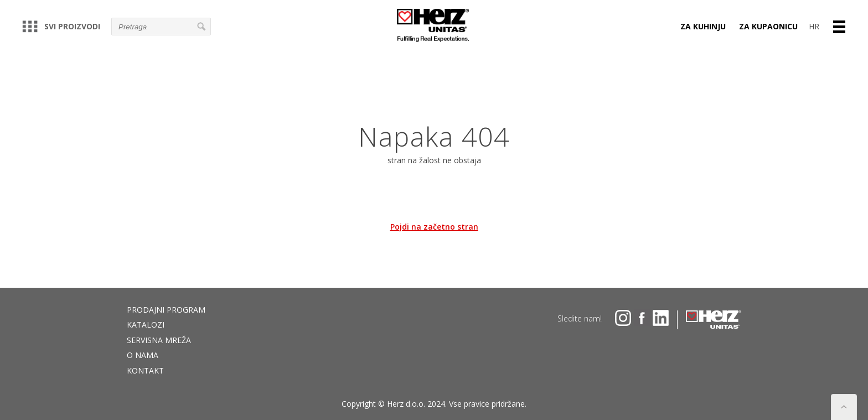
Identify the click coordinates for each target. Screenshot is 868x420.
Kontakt (145, 370)
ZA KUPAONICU (768, 26)
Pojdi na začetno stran (434, 227)
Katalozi (146, 325)
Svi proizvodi (61, 26)
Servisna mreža (159, 340)
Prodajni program (166, 310)
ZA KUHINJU (703, 26)
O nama (143, 355)
